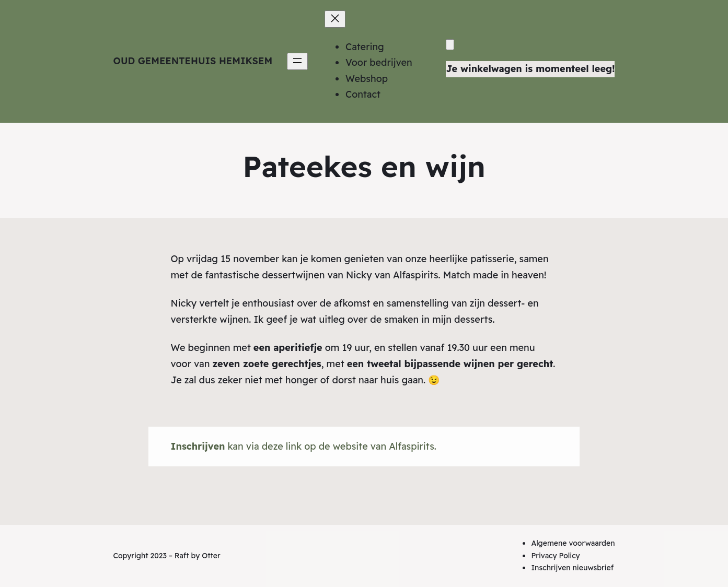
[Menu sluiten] (335, 19)
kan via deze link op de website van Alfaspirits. (304, 446)
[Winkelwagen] (450, 45)
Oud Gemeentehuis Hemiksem (193, 61)
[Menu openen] (297, 61)
